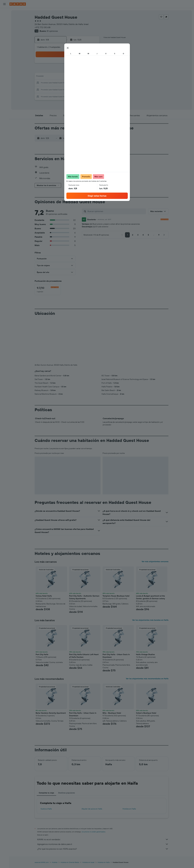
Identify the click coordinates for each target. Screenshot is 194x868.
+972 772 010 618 (42, 27)
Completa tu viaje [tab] (46, 793)
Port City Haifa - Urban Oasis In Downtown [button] (116, 656)
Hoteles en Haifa (129, 809)
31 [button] (55, 96)
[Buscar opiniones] (116, 211)
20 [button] (74, 83)
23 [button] (93, 83)
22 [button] (86, 83)
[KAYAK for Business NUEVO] (4, 47)
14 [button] (80, 77)
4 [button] (61, 70)
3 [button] (55, 70)
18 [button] (61, 83)
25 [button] (61, 89)
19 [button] (67, 83)
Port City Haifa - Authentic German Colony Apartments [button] (84, 597)
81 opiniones (52, 31)
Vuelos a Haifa (46, 809)
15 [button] (86, 77)
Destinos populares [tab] (67, 793)
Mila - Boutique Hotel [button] (112, 713)
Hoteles (55, 862)
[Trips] (4, 55)
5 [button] (67, 70)
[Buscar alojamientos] (4, 18)
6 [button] (74, 70)
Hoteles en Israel (88, 862)
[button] (4, 4)
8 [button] (86, 70)
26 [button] (67, 89)
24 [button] (55, 89)
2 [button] (93, 64)
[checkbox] (48, 290)
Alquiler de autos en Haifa (92, 809)
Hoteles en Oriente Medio (70, 862)
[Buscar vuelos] (4, 12)
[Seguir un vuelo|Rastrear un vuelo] (4, 36)
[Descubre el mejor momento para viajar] (4, 42)
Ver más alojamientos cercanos (155, 561)
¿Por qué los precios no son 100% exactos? (103, 849)
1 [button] (86, 64)
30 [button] (93, 89)
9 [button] (93, 70)
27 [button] (74, 89)
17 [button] (55, 83)
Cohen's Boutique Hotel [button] (146, 713)
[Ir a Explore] (4, 31)
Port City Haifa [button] (42, 654)
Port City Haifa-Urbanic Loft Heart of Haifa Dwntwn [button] (84, 656)
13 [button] (74, 77)
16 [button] (93, 77)
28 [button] (80, 89)
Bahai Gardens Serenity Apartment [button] (51, 713)
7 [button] (80, 70)
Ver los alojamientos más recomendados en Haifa (147, 679)
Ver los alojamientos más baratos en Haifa (150, 620)
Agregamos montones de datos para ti (103, 844)
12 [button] (67, 77)
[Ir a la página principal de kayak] (18, 4)
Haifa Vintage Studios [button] (145, 654)
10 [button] (55, 77)
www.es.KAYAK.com (42, 862)
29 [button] (86, 89)
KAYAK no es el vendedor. (103, 839)
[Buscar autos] (4, 23)
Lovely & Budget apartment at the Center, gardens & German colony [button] (150, 597)
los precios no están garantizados (94, 832)
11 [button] (61, 77)
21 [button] (80, 83)
